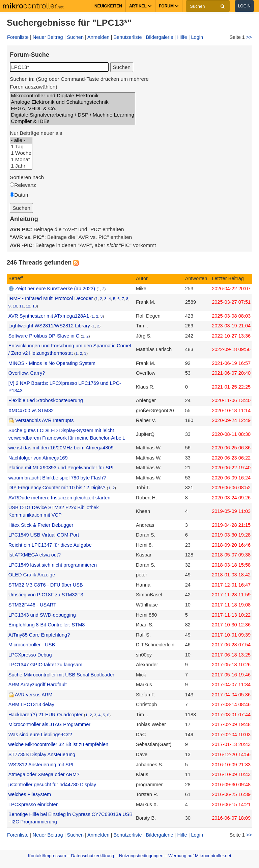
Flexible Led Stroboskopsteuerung (46, 400)
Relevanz (25, 185)
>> (249, 37)
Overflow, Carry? (27, 373)
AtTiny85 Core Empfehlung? (39, 635)
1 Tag (21, 147)
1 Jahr (21, 166)
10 (15, 306)
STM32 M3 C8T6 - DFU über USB (46, 585)
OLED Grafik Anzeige (32, 575)
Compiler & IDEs (73, 121)
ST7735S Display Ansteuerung (42, 754)
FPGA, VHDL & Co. (73, 109)
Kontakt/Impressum (47, 856)
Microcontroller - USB (32, 645)
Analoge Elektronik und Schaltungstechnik (73, 102)
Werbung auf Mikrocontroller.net (200, 856)
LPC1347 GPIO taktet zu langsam (45, 665)
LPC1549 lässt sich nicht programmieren (53, 565)
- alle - (21, 140)
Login (244, 6)
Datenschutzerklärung (92, 856)
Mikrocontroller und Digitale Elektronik (73, 96)
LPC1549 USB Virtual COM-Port (44, 535)
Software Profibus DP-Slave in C (44, 336)
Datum (22, 195)
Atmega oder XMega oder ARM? (44, 774)
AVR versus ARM (34, 695)
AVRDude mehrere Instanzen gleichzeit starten (59, 498)
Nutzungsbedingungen (141, 856)
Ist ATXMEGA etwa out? (35, 555)
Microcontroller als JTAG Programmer (49, 724)
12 (28, 306)
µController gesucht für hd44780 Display (52, 785)
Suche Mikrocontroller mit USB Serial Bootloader (61, 675)
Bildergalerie (160, 37)
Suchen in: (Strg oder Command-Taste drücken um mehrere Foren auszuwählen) (79, 83)
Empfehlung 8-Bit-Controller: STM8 (47, 625)
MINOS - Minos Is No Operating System (52, 363)
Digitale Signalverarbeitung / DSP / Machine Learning (73, 115)
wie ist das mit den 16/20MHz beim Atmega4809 (61, 448)
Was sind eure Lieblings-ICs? (40, 735)
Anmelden (98, 37)
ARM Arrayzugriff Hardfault (38, 685)
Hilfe (182, 37)
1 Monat (21, 160)
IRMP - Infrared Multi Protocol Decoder (51, 298)
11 (21, 306)
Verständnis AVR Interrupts (45, 420)
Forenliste (18, 37)
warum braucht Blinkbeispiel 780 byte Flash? (57, 478)
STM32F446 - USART (32, 605)
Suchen (75, 37)
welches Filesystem (30, 794)
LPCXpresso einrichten (34, 804)
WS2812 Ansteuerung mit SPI (41, 765)
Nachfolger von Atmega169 (38, 458)
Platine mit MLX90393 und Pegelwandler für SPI (61, 468)
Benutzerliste (128, 37)
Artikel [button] (140, 6)
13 (35, 306)
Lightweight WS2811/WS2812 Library (49, 326)
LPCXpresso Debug (30, 655)
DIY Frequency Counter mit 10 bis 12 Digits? (57, 488)
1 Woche (21, 153)
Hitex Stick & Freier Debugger (41, 525)
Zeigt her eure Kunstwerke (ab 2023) (55, 289)
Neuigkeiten (108, 6)
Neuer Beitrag (48, 37)
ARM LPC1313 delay (31, 704)
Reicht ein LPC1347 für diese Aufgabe (50, 545)
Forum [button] (169, 6)
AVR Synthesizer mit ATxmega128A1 (49, 316)
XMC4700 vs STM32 (31, 411)
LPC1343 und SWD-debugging (42, 615)
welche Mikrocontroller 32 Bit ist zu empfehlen (58, 744)
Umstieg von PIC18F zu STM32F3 (46, 595)
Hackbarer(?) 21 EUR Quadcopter (46, 715)
